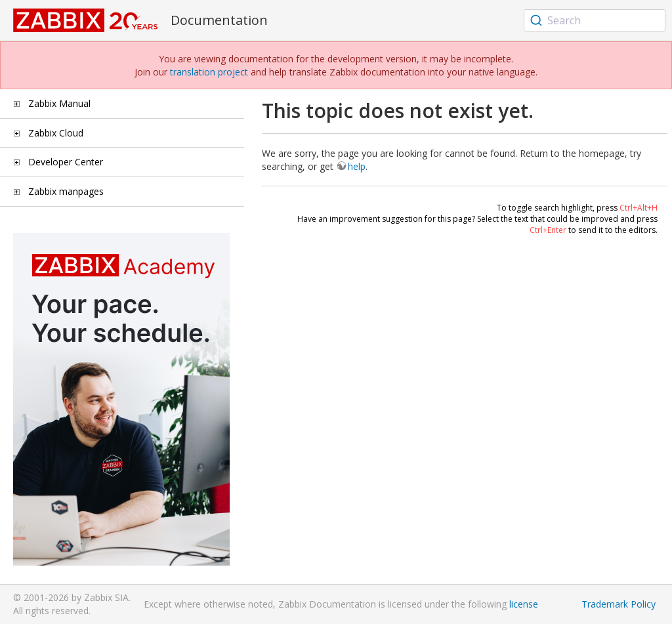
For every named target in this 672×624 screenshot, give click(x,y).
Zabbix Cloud (56, 133)
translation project (209, 72)
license (524, 604)
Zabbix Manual (59, 103)
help (357, 166)
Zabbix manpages (66, 191)
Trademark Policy (619, 604)
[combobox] (595, 20)
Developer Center (66, 162)
